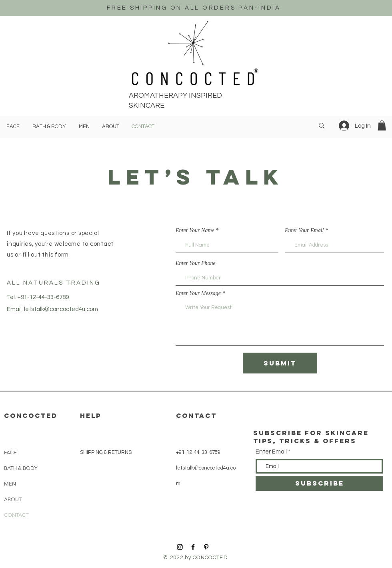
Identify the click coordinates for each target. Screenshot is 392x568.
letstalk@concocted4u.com (61, 309)
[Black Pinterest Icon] (206, 547)
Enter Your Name (195, 231)
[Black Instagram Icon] (180, 547)
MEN (10, 484)
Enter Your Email (304, 231)
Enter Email (271, 452)
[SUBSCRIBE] (319, 483)
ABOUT (13, 499)
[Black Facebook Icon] (193, 547)
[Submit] (280, 363)
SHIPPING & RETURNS (106, 452)
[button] (382, 125)
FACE (10, 453)
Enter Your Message (198, 293)
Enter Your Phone (196, 263)
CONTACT (16, 515)
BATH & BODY (21, 468)
